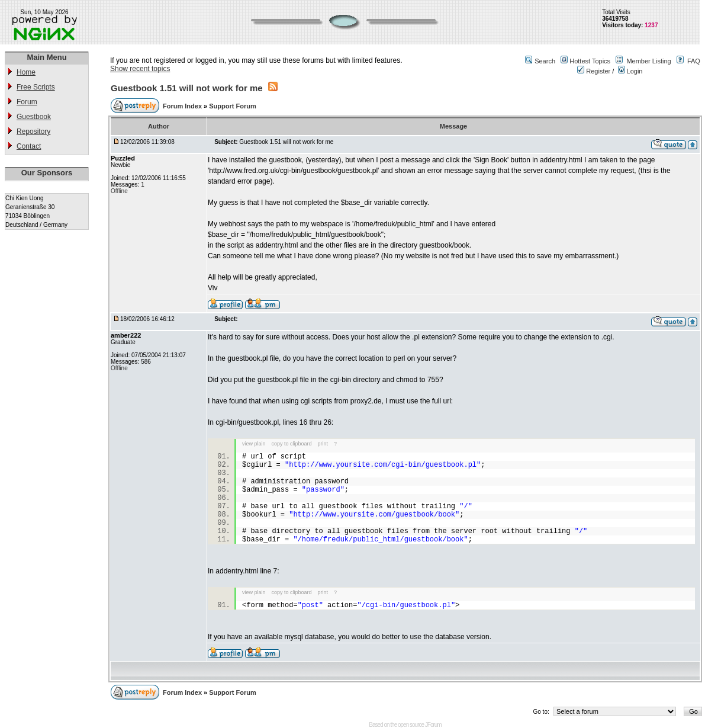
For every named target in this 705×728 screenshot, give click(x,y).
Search (545, 61)
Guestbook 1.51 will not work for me (187, 88)
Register (594, 71)
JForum (433, 725)
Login (630, 71)
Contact (29, 146)
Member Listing (648, 61)
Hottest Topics (590, 61)
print (323, 444)
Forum (27, 102)
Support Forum (232, 106)
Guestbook (34, 117)
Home (26, 72)
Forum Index (183, 106)
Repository (33, 132)
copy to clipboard (292, 444)
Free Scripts (36, 87)
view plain (254, 444)
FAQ (694, 61)
